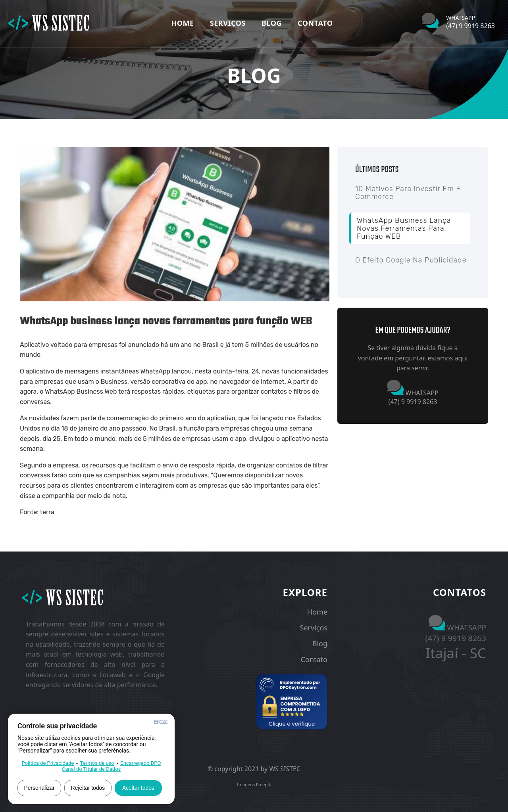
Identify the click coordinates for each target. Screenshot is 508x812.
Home (183, 23)
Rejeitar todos (89, 787)
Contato (315, 23)
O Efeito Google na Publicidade (411, 260)
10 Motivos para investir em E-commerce (410, 193)
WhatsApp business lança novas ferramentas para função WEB (404, 228)
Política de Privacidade (48, 763)
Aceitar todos (140, 787)
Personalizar (40, 787)
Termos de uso (97, 763)
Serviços (228, 23)
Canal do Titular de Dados (91, 769)
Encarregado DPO (140, 763)
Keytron (161, 721)
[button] (292, 702)
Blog (272, 23)
